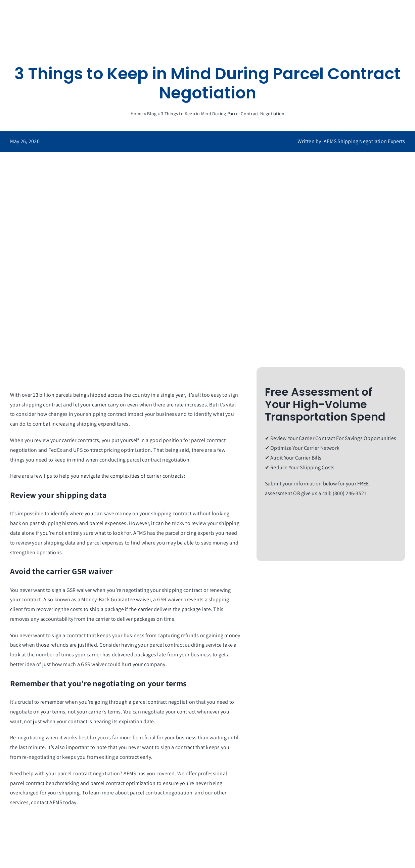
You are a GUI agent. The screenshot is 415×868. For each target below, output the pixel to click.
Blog (152, 114)
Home (137, 114)
